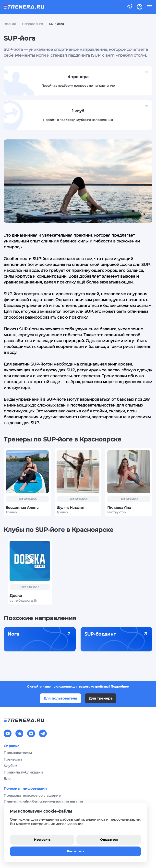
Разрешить (76, 851)
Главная (10, 24)
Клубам (10, 766)
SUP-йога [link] (57, 24)
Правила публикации (23, 772)
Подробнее (120, 686)
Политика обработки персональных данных (43, 802)
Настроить (42, 840)
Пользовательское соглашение (32, 795)
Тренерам (13, 759)
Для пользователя (60, 698)
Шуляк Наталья (70, 508)
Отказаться (109, 840)
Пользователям (18, 753)
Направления (32, 24)
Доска (16, 596)
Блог (8, 779)
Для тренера (101, 698)
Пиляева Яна (119, 508)
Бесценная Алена (22, 508)
